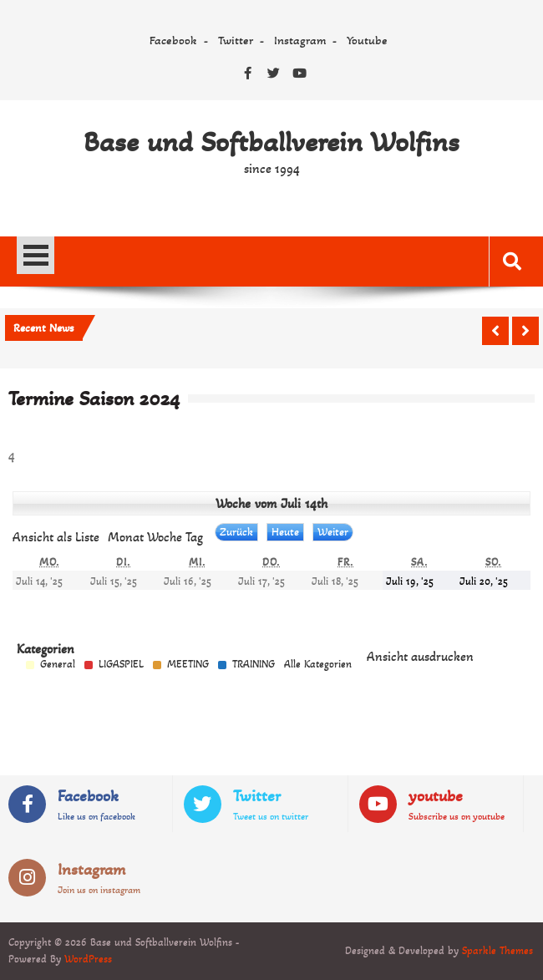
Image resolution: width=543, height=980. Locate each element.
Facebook (173, 40)
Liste (56, 537)
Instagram (300, 40)
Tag (194, 537)
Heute (285, 532)
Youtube (367, 40)
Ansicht (420, 656)
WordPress (88, 959)
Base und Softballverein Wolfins (271, 142)
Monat (126, 537)
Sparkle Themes (497, 951)
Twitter (236, 40)
